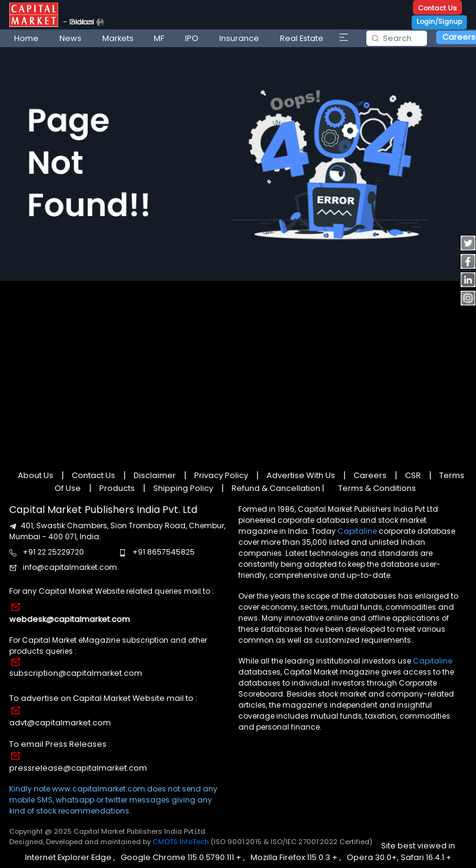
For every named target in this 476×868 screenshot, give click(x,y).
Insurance (239, 38)
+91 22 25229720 (53, 552)
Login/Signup (439, 21)
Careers (370, 475)
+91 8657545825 (164, 552)
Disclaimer (155, 475)
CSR (413, 475)
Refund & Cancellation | (278, 488)
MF (159, 38)
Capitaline (357, 531)
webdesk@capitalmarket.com (70, 619)
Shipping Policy (183, 488)
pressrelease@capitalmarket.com (78, 768)
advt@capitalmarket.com (60, 723)
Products (117, 488)
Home (26, 38)
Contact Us (437, 8)
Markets (118, 38)
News (70, 38)
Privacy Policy (221, 475)
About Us (36, 475)
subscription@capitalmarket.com (76, 673)
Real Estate (302, 38)
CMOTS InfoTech (182, 842)
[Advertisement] (236, 369)
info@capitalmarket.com (70, 567)
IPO (192, 38)
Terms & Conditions (377, 488)
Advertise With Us (301, 475)
